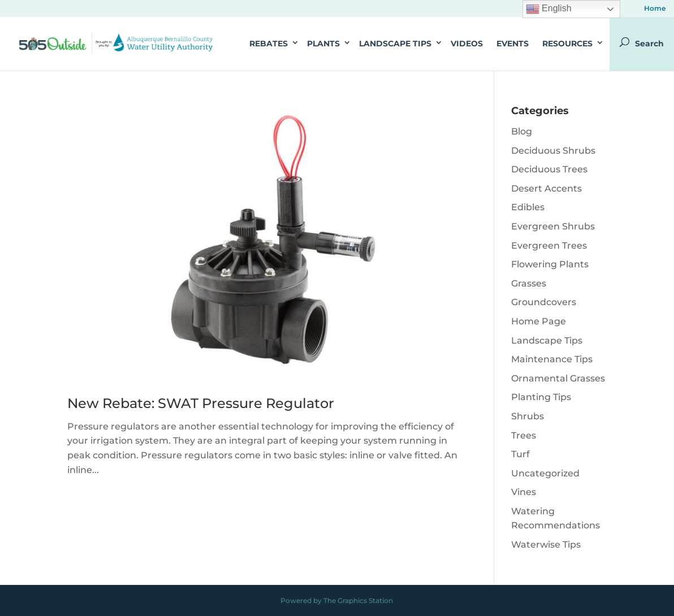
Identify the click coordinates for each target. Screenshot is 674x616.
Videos (467, 44)
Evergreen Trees (549, 246)
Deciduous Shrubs (553, 151)
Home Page (539, 321)
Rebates (269, 44)
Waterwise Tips (546, 545)
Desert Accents (546, 188)
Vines (524, 492)
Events (513, 44)
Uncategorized (545, 473)
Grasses (529, 283)
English (549, 9)
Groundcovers (544, 302)
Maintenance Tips (552, 359)
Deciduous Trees (549, 169)
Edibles (528, 207)
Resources (567, 44)
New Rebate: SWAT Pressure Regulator (201, 403)
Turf (520, 454)
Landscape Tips (395, 44)
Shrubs (528, 416)
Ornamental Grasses (558, 378)
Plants (323, 44)
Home (655, 9)
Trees (524, 435)
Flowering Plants (550, 264)
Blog (522, 131)
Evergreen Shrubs (553, 226)
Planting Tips (541, 397)
